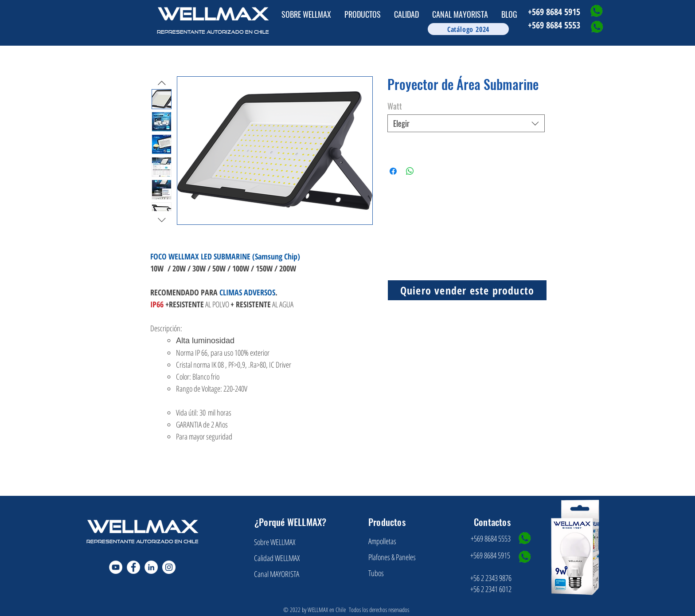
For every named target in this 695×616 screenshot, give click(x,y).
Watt (395, 106)
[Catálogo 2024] (468, 29)
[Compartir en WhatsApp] (410, 171)
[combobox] (466, 123)
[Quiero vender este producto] (467, 290)
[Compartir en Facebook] (393, 171)
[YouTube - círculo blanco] (116, 567)
